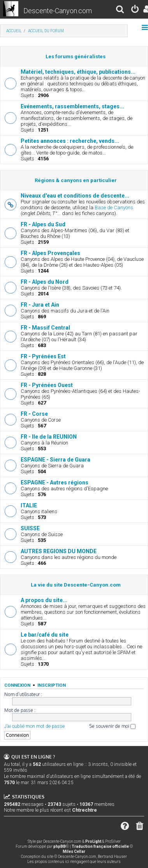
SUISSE (30, 528)
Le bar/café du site (45, 635)
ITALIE (29, 505)
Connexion (17, 685)
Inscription (52, 685)
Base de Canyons (114, 207)
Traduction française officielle (100, 846)
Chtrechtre (85, 810)
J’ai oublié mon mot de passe (34, 726)
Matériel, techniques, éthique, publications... (78, 72)
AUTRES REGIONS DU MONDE (59, 551)
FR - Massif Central (45, 328)
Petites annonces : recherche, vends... (70, 141)
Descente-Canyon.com (58, 11)
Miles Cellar (74, 852)
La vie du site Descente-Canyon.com (76, 585)
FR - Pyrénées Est (43, 356)
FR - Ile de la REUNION (49, 437)
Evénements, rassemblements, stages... (72, 106)
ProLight (93, 841)
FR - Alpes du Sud (43, 224)
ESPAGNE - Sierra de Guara (55, 460)
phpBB (60, 846)
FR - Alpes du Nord (45, 282)
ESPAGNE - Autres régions (55, 483)
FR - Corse (34, 414)
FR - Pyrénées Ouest (47, 385)
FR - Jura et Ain (40, 305)
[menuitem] (120, 10)
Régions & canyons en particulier (76, 180)
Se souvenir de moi (112, 726)
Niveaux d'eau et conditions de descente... (75, 196)
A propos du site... (44, 600)
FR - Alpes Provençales (50, 253)
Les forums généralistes (76, 56)
